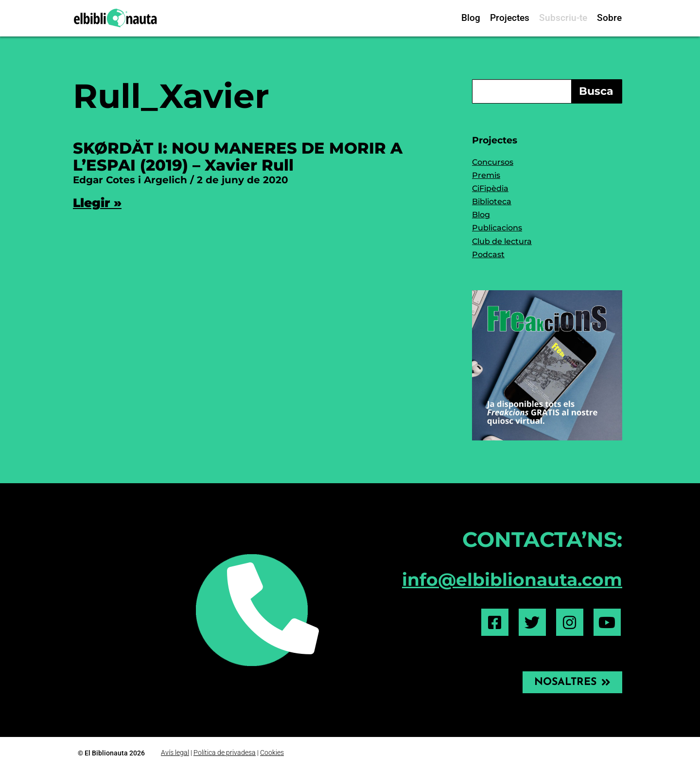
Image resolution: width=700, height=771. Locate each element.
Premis (486, 175)
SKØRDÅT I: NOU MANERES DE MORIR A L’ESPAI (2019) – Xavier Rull (238, 157)
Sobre (609, 18)
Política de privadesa (225, 753)
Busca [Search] (596, 91)
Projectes (510, 18)
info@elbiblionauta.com (512, 579)
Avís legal (175, 753)
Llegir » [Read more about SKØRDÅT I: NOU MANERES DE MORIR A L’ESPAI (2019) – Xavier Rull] (97, 203)
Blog (471, 18)
